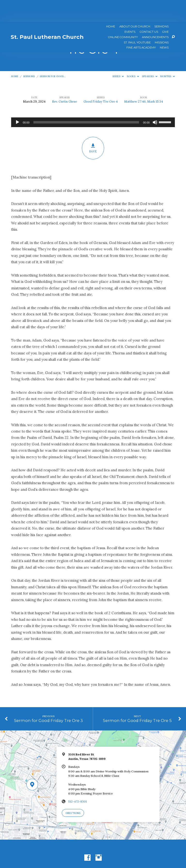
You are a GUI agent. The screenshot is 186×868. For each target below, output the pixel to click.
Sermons (161, 5)
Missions (162, 21)
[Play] (17, 100)
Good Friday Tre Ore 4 (101, 80)
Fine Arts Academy (141, 26)
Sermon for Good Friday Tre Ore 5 (137, 699)
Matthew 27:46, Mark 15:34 (144, 80)
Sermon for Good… (53, 54)
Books (133, 54)
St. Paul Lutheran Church (47, 15)
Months (168, 54)
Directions (73, 791)
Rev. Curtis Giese (65, 80)
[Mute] (155, 100)
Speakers (150, 54)
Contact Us (149, 10)
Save (93, 126)
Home (111, 5)
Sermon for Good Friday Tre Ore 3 (48, 699)
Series (118, 54)
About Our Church (135, 5)
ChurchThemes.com (122, 852)
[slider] (86, 100)
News (164, 26)
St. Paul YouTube (137, 21)
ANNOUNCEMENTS (155, 16)
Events (130, 10)
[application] (93, 100)
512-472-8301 (77, 780)
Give (165, 10)
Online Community (123, 16)
